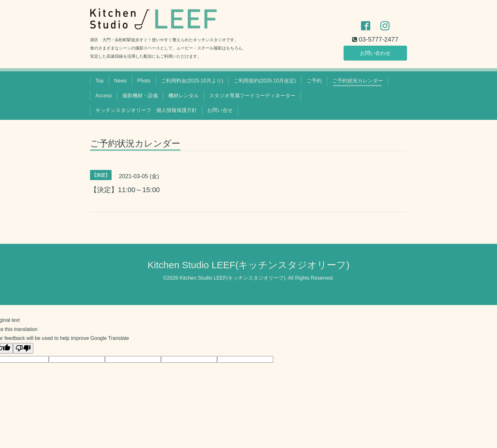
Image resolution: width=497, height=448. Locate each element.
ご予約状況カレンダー (358, 81)
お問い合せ (220, 110)
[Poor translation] (23, 348)
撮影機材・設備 (140, 96)
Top (100, 81)
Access (104, 96)
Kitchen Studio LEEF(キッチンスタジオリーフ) (249, 265)
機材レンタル (184, 96)
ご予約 (314, 81)
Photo (144, 81)
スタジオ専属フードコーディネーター (252, 96)
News (120, 81)
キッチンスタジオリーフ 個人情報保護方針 (146, 110)
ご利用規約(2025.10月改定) (265, 81)
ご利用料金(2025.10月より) (192, 81)
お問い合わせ (375, 53)
